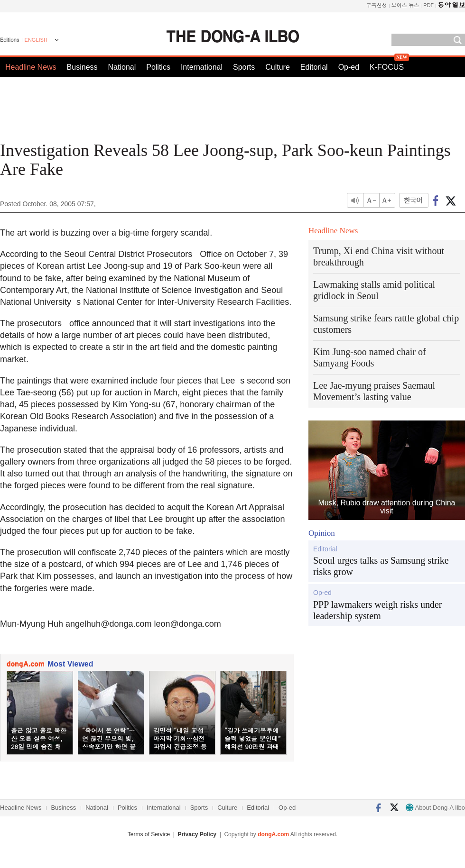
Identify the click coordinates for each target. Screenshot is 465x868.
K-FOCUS (387, 67)
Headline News (31, 67)
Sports (244, 67)
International (202, 67)
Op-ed (349, 67)
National (122, 67)
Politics (158, 67)
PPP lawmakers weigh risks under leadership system (377, 610)
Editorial (314, 67)
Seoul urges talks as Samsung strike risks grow (381, 566)
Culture (278, 67)
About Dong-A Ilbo (435, 808)
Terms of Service (149, 834)
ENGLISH (36, 40)
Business (82, 67)
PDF (428, 5)
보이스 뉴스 (405, 5)
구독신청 (377, 5)
